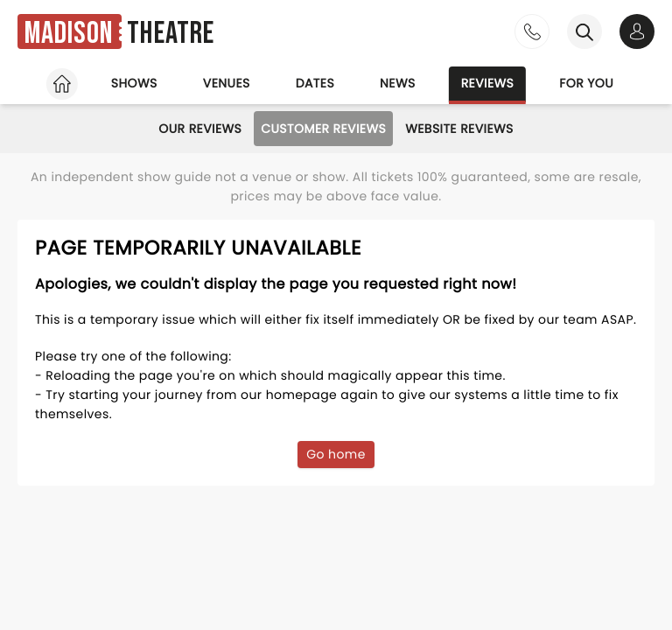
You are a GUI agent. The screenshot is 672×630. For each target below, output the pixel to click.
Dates (315, 83)
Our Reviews (200, 129)
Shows (134, 83)
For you (586, 83)
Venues (227, 83)
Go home (336, 454)
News (398, 83)
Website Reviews (459, 129)
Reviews (488, 83)
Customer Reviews (323, 129)
